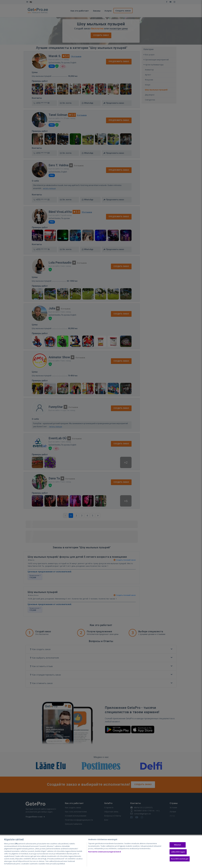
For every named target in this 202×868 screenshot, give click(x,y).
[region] (101, 852)
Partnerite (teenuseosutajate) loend (105, 852)
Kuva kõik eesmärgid (180, 859)
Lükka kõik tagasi (178, 852)
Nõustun (178, 845)
